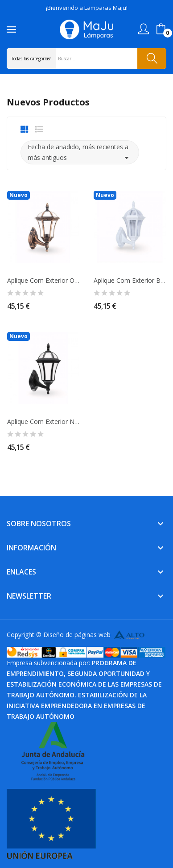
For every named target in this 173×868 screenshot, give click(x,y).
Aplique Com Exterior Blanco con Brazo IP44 (130, 281)
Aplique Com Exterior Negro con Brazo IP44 (43, 422)
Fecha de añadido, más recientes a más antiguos (80, 153)
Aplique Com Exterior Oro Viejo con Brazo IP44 (43, 281)
